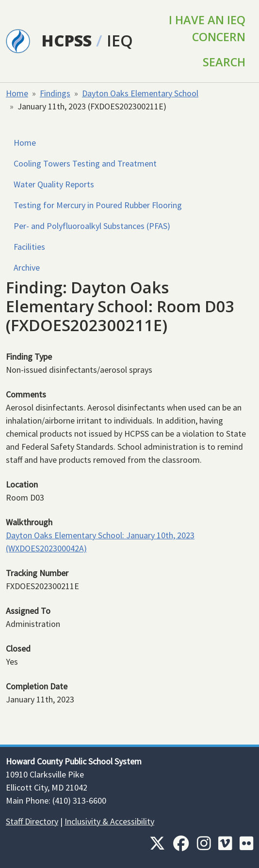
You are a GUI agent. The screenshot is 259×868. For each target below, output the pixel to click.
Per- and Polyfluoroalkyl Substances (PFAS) (92, 226)
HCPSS (67, 40)
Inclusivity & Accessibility (109, 821)
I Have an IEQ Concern (207, 28)
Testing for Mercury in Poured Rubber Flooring (98, 205)
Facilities (29, 247)
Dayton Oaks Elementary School (140, 93)
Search (224, 62)
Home (17, 93)
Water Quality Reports (54, 184)
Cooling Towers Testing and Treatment (85, 163)
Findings (55, 93)
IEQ (120, 40)
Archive (27, 267)
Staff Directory (32, 821)
